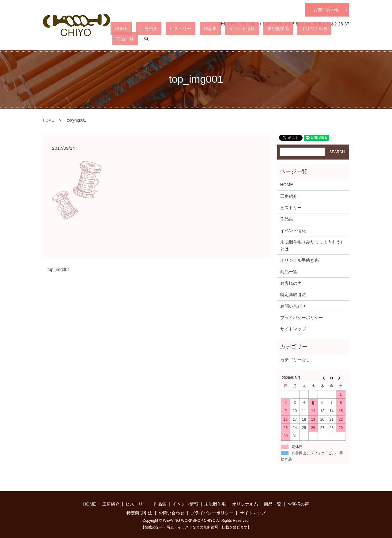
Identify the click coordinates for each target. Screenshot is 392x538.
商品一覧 (327, 39)
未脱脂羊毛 (273, 39)
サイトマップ (293, 329)
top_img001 (59, 269)
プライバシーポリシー (302, 318)
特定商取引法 (293, 295)
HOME (158, 39)
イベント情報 (246, 39)
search (345, 39)
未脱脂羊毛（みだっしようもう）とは (312, 245)
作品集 (222, 39)
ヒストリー (201, 39)
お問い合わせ (326, 9)
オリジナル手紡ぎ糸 (300, 260)
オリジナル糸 (301, 39)
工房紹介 (177, 39)
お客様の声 (291, 283)
